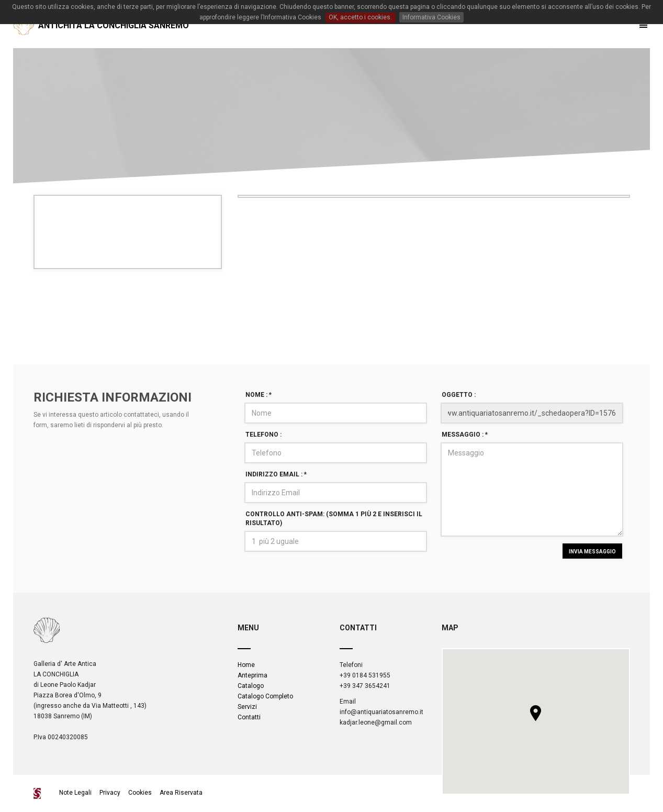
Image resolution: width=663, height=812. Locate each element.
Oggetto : (459, 395)
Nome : (259, 395)
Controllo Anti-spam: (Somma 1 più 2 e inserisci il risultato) (334, 519)
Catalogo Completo (265, 696)
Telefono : (263, 435)
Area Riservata (181, 793)
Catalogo (251, 686)
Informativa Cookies (431, 17)
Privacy (110, 793)
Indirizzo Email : (276, 474)
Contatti (249, 717)
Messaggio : (465, 435)
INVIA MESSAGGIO (592, 552)
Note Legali (76, 793)
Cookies (140, 793)
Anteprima (252, 675)
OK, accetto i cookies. (360, 17)
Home (246, 665)
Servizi (247, 707)
